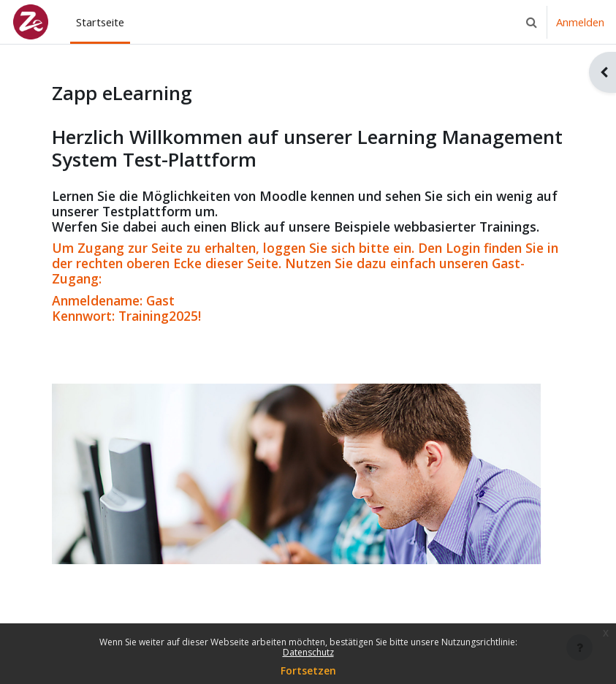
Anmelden (580, 22)
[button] (531, 22)
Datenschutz (308, 652)
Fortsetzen (308, 670)
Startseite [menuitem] (100, 22)
